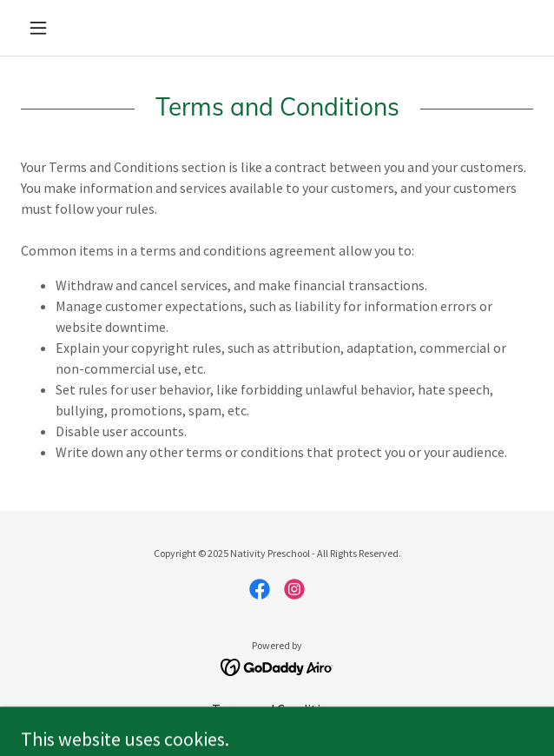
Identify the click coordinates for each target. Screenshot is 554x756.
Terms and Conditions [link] (277, 709)
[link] (260, 589)
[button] (59, 28)
